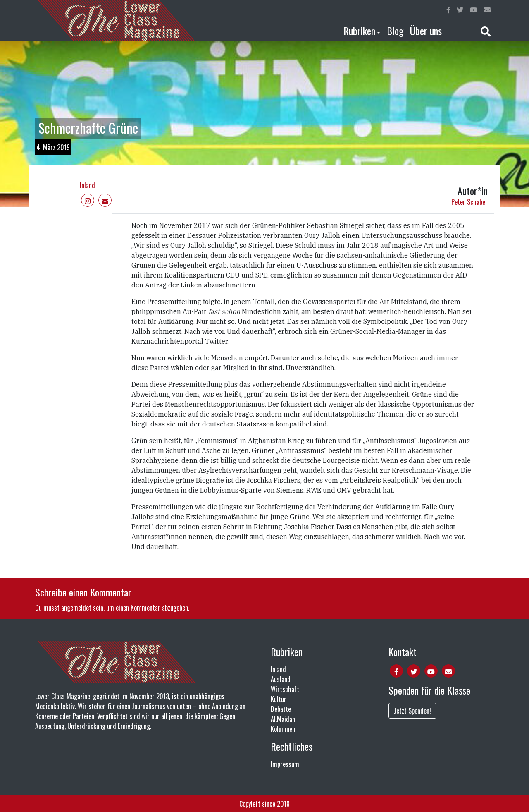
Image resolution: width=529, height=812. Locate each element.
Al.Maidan (283, 719)
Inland (87, 185)
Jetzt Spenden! (412, 711)
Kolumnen (283, 729)
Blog (395, 31)
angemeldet (76, 608)
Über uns (426, 31)
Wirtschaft (285, 689)
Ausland (281, 679)
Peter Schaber (469, 202)
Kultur (279, 699)
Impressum (285, 764)
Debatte (281, 709)
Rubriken (359, 31)
